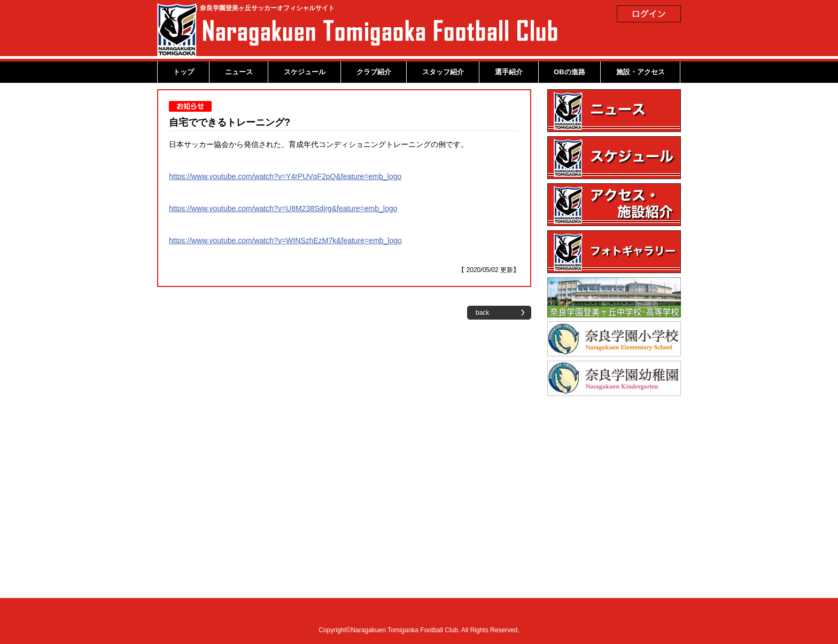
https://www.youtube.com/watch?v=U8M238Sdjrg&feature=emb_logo (283, 208)
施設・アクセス (641, 72)
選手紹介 (509, 72)
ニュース (239, 72)
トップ (184, 72)
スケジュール (305, 72)
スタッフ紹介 (443, 72)
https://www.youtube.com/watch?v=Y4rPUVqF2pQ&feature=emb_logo (285, 176)
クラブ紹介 (374, 72)
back (482, 313)
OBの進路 (569, 72)
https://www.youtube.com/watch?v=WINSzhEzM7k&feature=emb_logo (285, 240)
